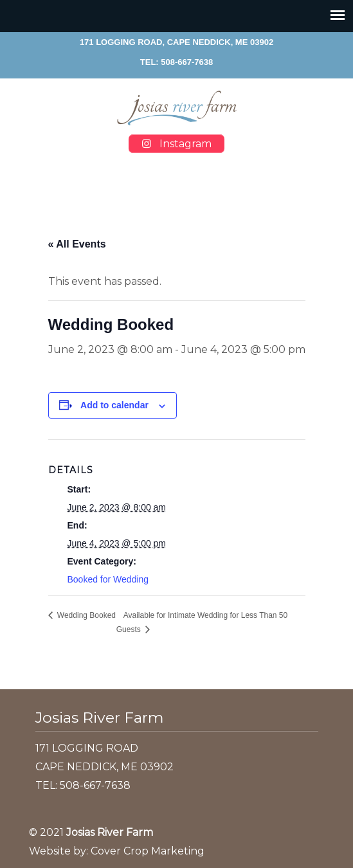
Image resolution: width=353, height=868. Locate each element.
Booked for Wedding (108, 579)
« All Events (77, 244)
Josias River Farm (177, 108)
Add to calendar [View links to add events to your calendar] (114, 405)
